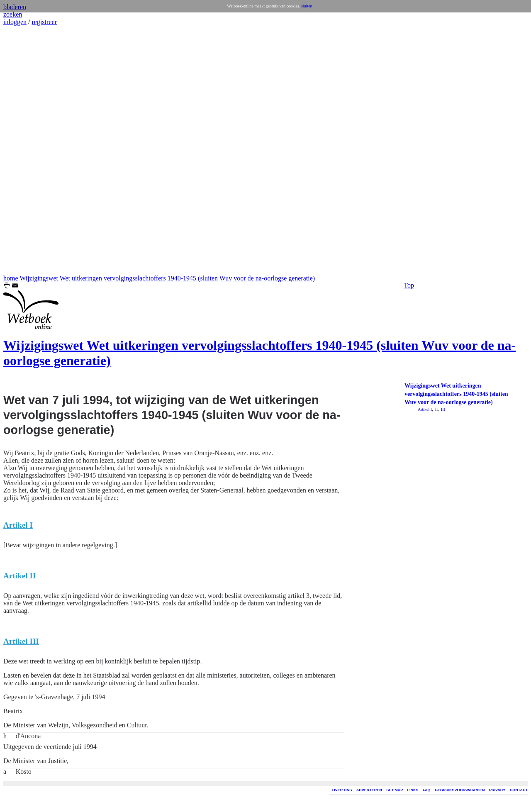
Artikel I (425, 409)
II (436, 409)
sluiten (307, 6)
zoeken (13, 14)
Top (409, 285)
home (11, 278)
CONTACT (519, 790)
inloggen (15, 22)
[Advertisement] (28, 150)
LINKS (413, 790)
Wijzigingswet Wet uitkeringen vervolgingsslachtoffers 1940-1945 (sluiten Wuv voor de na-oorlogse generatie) (167, 278)
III (442, 409)
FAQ (427, 790)
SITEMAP (395, 790)
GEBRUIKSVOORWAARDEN (460, 790)
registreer (44, 22)
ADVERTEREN (369, 790)
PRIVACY (497, 790)
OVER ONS (342, 790)
